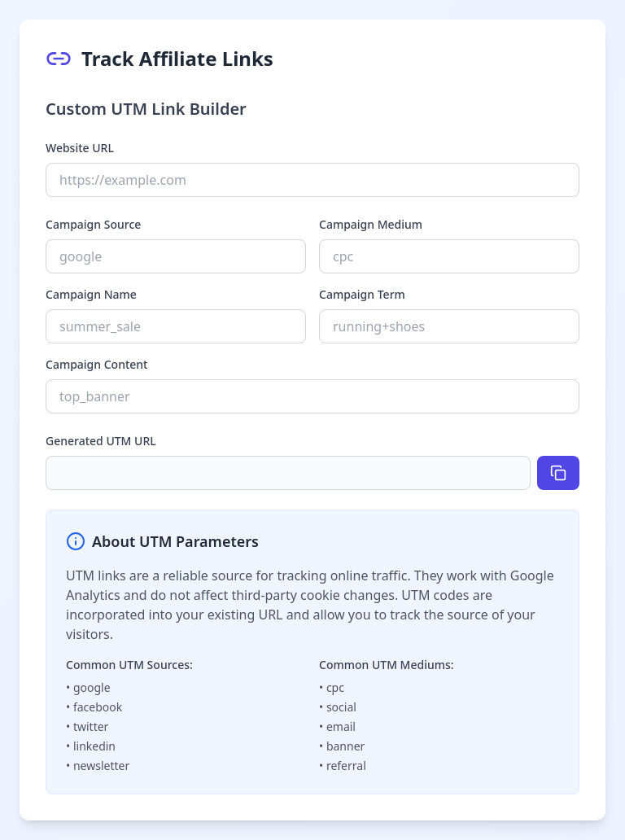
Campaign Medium (371, 224)
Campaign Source (93, 224)
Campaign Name (91, 294)
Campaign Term (362, 294)
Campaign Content (96, 364)
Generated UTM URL (101, 441)
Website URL (80, 148)
